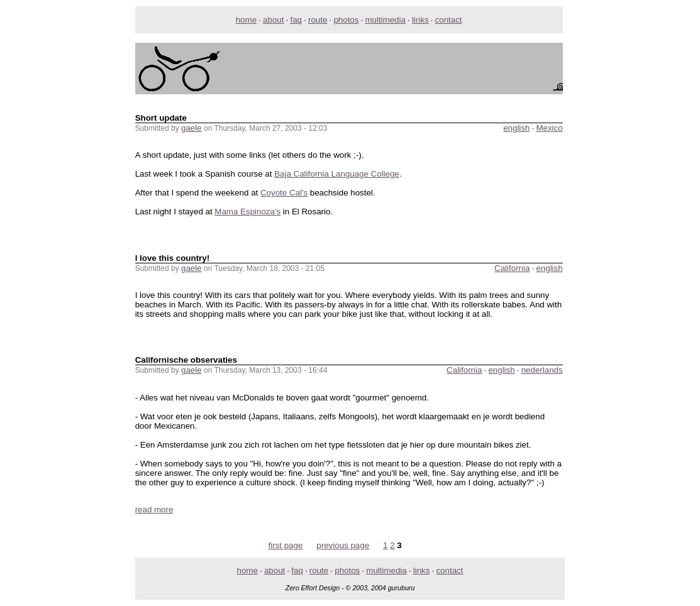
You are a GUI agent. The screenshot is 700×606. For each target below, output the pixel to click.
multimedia (385, 20)
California (512, 268)
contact (449, 20)
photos (346, 20)
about (273, 20)
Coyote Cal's (284, 193)
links (420, 20)
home (246, 20)
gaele (192, 128)
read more (154, 510)
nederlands (542, 370)
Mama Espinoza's (247, 212)
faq (296, 20)
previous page (343, 545)
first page (286, 545)
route (318, 20)
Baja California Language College (337, 174)
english (516, 128)
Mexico (549, 128)
